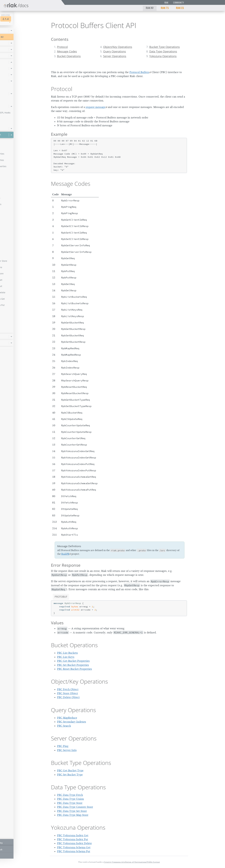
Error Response (66, 565)
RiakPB (65, 554)
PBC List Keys (66, 657)
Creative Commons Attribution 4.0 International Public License (132, 862)
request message (96, 107)
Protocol (62, 47)
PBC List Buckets (67, 653)
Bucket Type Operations (165, 47)
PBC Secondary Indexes (72, 722)
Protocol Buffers (139, 72)
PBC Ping (63, 746)
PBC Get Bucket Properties (73, 661)
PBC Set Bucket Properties (73, 665)
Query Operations (115, 51)
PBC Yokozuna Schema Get (74, 847)
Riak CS (180, 8)
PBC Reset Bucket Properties (74, 669)
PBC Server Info (67, 750)
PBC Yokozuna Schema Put (74, 851)
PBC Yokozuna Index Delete (74, 843)
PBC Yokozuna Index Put (73, 839)
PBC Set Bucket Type (70, 775)
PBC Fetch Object (68, 689)
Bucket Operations (69, 56)
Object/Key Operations (118, 47)
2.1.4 (31, 19)
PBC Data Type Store (70, 803)
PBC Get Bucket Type (70, 770)
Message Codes (67, 51)
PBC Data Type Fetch (70, 795)
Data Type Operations (163, 51)
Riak (166, 3)
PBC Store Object (68, 693)
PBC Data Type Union (70, 799)
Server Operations (115, 56)
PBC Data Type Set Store (72, 811)
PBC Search (64, 726)
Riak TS (165, 8)
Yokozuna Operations (163, 56)
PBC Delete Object (68, 697)
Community (178, 3)
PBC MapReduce (67, 718)
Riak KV (150, 8)
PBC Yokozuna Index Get (73, 835)
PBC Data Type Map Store (73, 815)
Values (57, 623)
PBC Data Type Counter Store (75, 807)
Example (59, 134)
